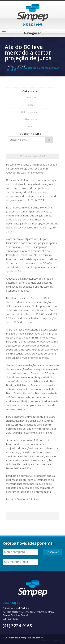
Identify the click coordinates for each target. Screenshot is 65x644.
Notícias (22, 66)
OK (49, 140)
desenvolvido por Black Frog (52, 641)
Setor (31, 126)
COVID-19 (31, 98)
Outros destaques (31, 112)
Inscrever (53, 552)
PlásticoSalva (31, 119)
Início (10, 66)
